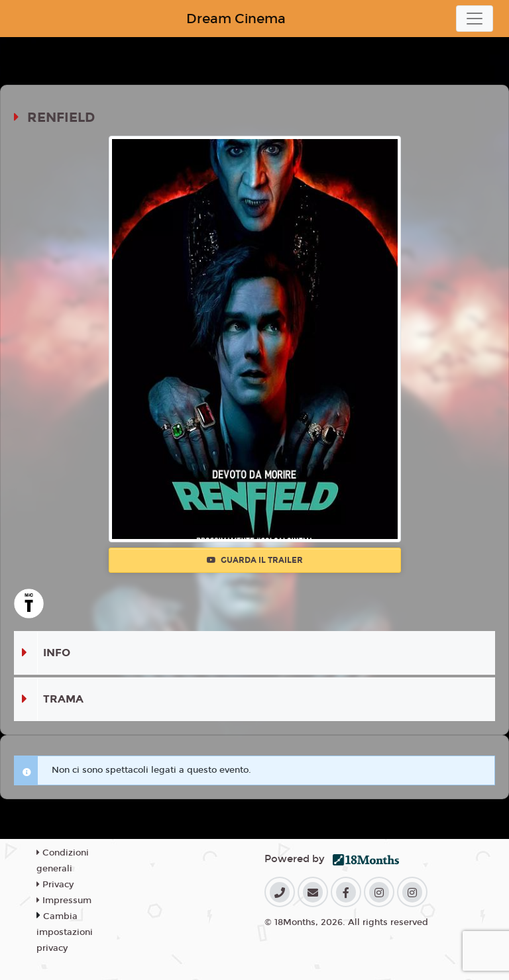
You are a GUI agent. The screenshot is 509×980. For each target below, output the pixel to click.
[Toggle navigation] (475, 19)
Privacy (55, 885)
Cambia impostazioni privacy (65, 932)
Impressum (64, 901)
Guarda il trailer (255, 560)
